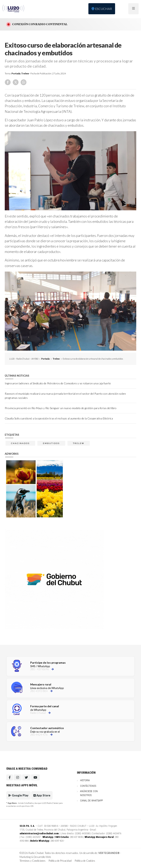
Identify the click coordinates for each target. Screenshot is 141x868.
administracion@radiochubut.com (39, 833)
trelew (79, 443)
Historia (85, 780)
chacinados (20, 443)
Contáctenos (88, 786)
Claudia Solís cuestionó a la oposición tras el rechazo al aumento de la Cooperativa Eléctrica (59, 418)
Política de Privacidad (60, 861)
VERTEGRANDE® (109, 853)
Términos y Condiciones (33, 861)
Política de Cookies (85, 861)
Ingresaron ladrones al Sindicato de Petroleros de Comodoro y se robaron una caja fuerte (58, 383)
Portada (16, 73)
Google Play (18, 795)
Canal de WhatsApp (91, 801)
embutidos (51, 443)
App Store (42, 795)
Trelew (25, 73)
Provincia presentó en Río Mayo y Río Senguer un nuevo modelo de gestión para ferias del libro (61, 408)
